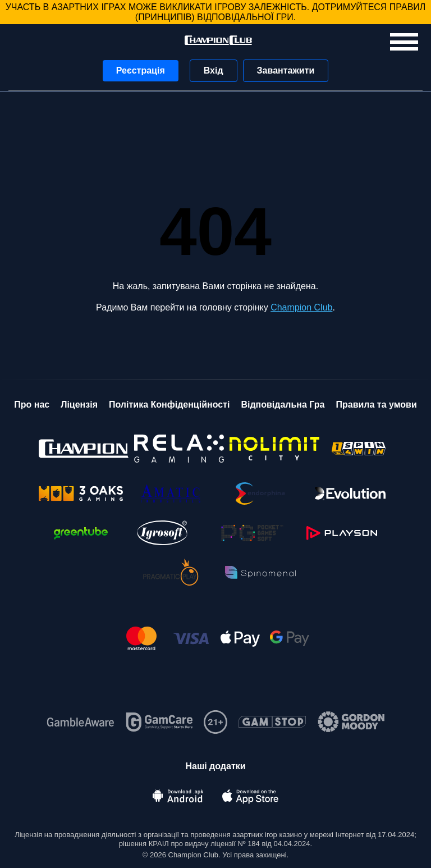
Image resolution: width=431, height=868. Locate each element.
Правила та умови (376, 405)
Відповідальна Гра (283, 405)
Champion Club (301, 307)
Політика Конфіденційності (169, 405)
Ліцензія (79, 405)
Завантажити (286, 70)
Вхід (214, 70)
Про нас (32, 405)
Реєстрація (141, 70)
